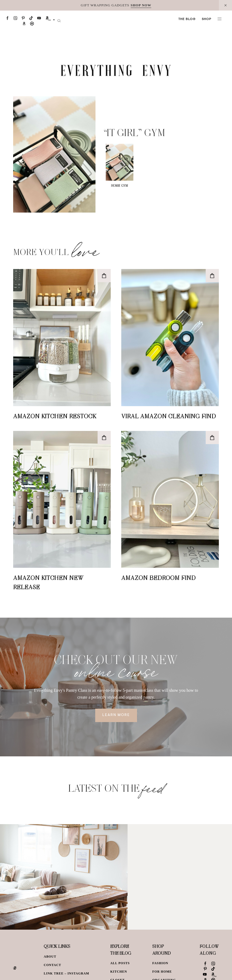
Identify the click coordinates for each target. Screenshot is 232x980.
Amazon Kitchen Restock (55, 416)
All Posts (120, 963)
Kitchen (119, 972)
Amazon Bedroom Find (158, 578)
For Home (162, 972)
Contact (52, 965)
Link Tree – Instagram (66, 973)
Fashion (160, 963)
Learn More (116, 715)
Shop (206, 19)
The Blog (187, 19)
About (50, 957)
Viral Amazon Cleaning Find (169, 416)
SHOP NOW (141, 5)
